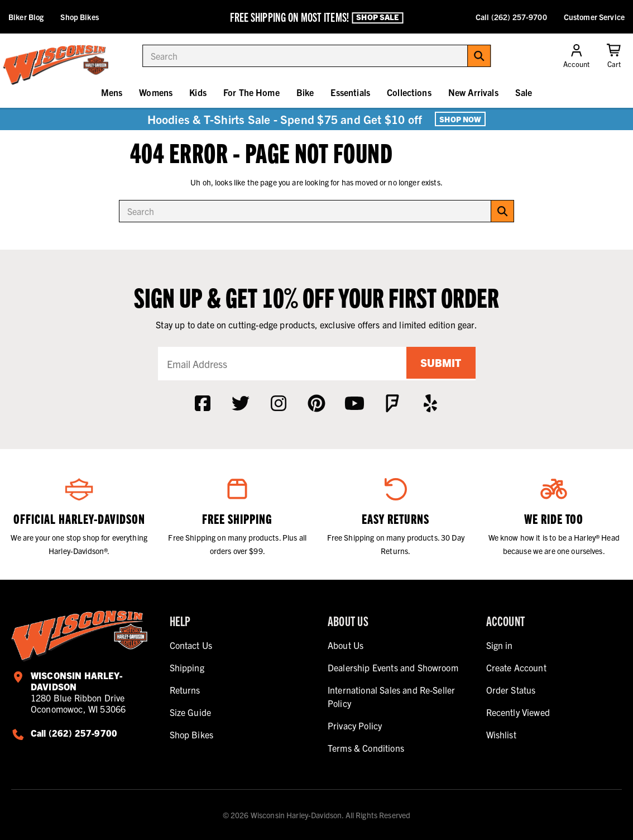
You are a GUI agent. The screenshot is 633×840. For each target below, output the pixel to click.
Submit (439, 363)
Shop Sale (377, 17)
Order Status (511, 690)
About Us (346, 645)
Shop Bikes (79, 17)
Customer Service (594, 17)
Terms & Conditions (366, 748)
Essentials (350, 92)
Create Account (516, 667)
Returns (185, 690)
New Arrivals (473, 92)
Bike (305, 92)
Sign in (500, 645)
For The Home (251, 92)
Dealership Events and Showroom (393, 667)
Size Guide (191, 712)
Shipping (187, 667)
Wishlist (501, 734)
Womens (156, 92)
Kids (198, 92)
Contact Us (191, 645)
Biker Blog (26, 17)
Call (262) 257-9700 (511, 17)
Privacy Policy (355, 726)
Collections (409, 92)
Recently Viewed (518, 712)
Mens (112, 92)
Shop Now (460, 119)
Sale (524, 92)
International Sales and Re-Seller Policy (391, 696)
